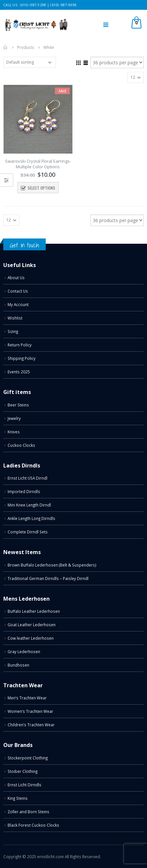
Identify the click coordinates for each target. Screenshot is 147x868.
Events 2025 (19, 372)
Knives (14, 432)
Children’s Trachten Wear (31, 725)
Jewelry (14, 418)
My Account (18, 304)
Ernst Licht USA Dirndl (27, 478)
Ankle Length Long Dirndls (31, 518)
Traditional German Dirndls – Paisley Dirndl (48, 578)
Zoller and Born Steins (28, 812)
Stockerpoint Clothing (28, 758)
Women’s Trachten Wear (30, 711)
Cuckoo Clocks (21, 445)
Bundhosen (18, 665)
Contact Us (18, 291)
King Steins (18, 798)
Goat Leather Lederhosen (32, 625)
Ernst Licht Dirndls (25, 785)
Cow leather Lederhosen (31, 638)
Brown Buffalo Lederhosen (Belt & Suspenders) (52, 565)
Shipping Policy (22, 358)
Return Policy (20, 345)
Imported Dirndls (24, 491)
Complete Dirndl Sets (28, 532)
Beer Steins (18, 405)
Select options (41, 188)
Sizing (13, 331)
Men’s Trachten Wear (27, 698)
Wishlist (15, 318)
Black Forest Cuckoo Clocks (33, 825)
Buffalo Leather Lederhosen (34, 611)
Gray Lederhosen (24, 651)
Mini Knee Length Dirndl (29, 505)
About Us (16, 278)
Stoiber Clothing (23, 771)
